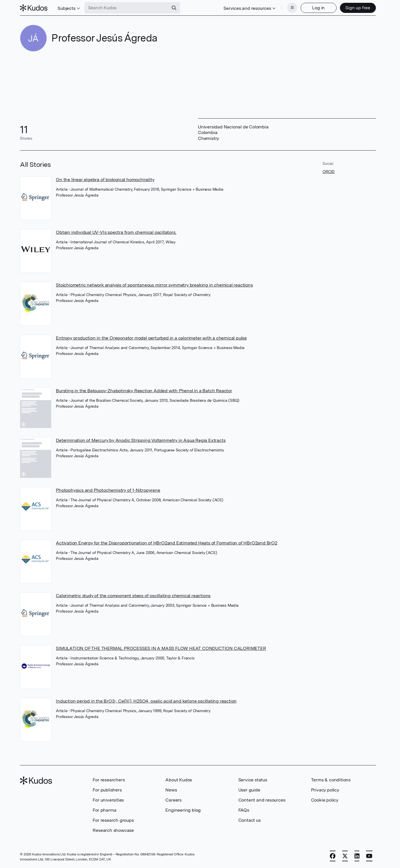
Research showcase (113, 830)
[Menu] (292, 8)
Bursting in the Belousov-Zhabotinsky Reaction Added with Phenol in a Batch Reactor (144, 391)
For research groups (113, 820)
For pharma (104, 810)
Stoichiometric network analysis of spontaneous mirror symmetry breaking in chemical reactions (154, 285)
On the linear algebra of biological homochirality (105, 180)
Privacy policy (325, 790)
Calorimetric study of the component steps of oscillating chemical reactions (133, 596)
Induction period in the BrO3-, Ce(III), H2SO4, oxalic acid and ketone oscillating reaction (146, 701)
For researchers (109, 780)
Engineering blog (183, 810)
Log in (318, 8)
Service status (253, 780)
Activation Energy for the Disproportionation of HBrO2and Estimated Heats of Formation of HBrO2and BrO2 (167, 543)
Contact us (250, 820)
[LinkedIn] (357, 856)
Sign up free (358, 8)
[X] (345, 856)
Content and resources (262, 800)
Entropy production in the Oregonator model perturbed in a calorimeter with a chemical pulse (151, 338)
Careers (173, 800)
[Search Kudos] (127, 8)
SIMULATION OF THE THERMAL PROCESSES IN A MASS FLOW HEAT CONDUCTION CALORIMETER (161, 648)
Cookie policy (325, 800)
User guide (249, 790)
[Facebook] (333, 856)
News (171, 790)
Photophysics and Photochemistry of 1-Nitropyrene (108, 490)
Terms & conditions (331, 780)
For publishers (107, 790)
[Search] (174, 8)
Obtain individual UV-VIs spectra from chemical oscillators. (116, 232)
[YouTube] (369, 856)
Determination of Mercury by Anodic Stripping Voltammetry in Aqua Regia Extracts (141, 440)
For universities (108, 800)
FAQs (244, 810)
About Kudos (179, 780)
